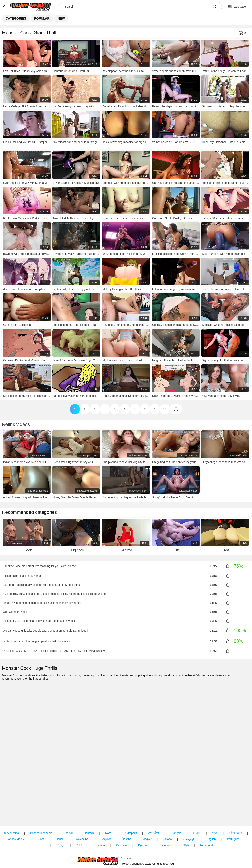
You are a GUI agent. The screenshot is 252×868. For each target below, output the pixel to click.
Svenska (121, 823)
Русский (143, 823)
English (211, 817)
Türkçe (60, 823)
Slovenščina (12, 811)
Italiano (167, 817)
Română (100, 823)
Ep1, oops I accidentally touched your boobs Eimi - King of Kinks (42, 584)
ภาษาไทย (154, 811)
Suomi (41, 817)
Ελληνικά (105, 817)
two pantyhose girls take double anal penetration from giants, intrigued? (46, 628)
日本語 (185, 823)
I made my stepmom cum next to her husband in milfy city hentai (42, 601)
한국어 (197, 811)
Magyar (147, 817)
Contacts (126, 847)
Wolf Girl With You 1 (15, 610)
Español (165, 823)
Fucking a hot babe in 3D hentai (22, 576)
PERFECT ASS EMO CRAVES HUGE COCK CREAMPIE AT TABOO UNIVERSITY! (54, 648)
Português (233, 817)
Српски (68, 811)
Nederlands (207, 823)
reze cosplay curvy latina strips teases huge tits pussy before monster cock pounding (54, 593)
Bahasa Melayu (16, 817)
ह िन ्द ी (235, 811)
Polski (80, 823)
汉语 (215, 811)
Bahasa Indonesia (41, 811)
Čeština (126, 817)
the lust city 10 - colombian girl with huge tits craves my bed (39, 619)
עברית (41, 823)
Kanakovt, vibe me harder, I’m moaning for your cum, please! (40, 566)
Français (176, 811)
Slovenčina (82, 817)
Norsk (109, 811)
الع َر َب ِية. (189, 817)
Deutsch (89, 811)
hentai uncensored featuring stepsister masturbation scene (38, 639)
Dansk (60, 817)
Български (130, 811)
